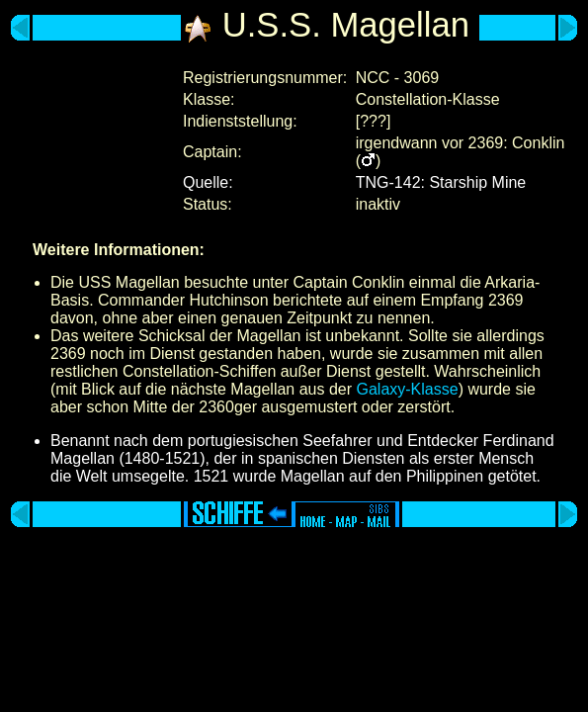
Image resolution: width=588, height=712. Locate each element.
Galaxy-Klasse (407, 389)
